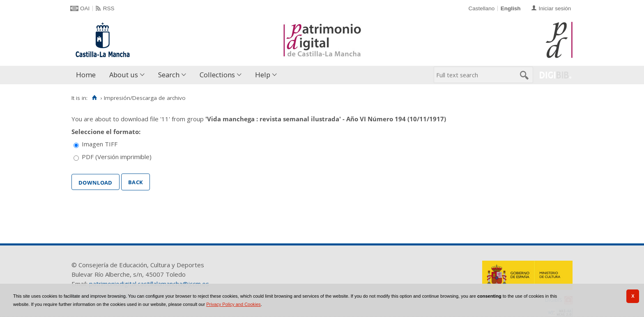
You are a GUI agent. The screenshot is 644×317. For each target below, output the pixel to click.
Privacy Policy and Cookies (233, 304)
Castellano (481, 8)
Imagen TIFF (100, 144)
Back (136, 181)
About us (124, 75)
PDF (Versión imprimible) (117, 157)
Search (169, 75)
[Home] (94, 98)
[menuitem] (88, 75)
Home (86, 75)
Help (263, 75)
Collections (217, 75)
